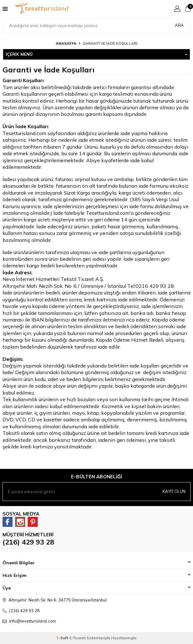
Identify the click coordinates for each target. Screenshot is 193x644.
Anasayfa (66, 43)
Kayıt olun (174, 491)
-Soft (63, 638)
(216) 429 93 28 (28, 542)
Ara (179, 25)
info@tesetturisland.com (33, 621)
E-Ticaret (77, 638)
